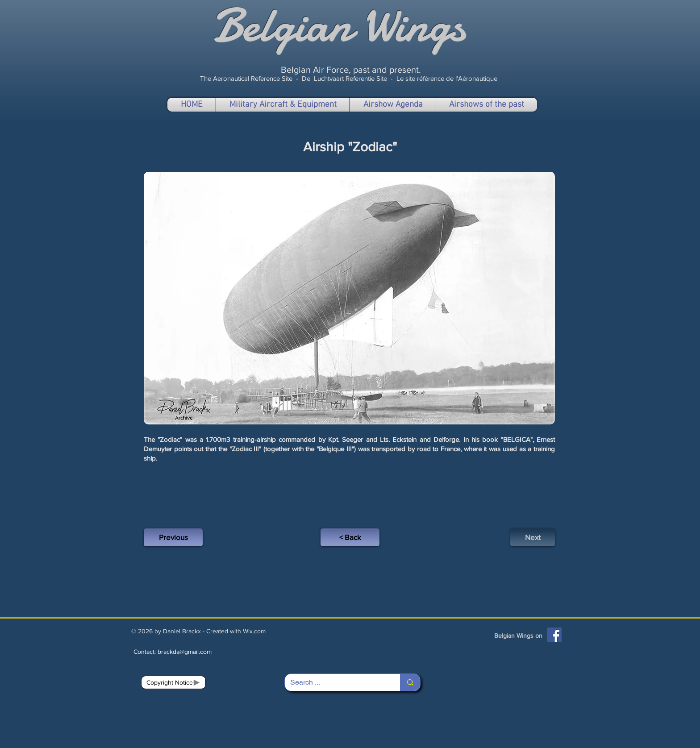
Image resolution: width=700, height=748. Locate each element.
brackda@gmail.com (185, 652)
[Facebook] (554, 635)
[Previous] (173, 537)
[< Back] (350, 537)
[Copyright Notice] (173, 682)
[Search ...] (336, 682)
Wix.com (254, 631)
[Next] (533, 537)
